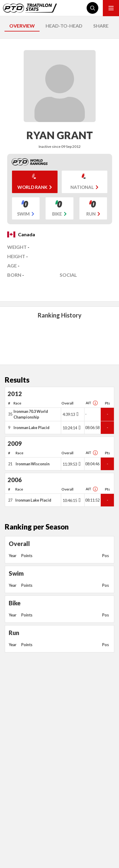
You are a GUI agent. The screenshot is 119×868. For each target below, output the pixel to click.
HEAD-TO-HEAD (64, 26)
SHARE (101, 26)
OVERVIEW (22, 26)
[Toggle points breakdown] (77, 414)
